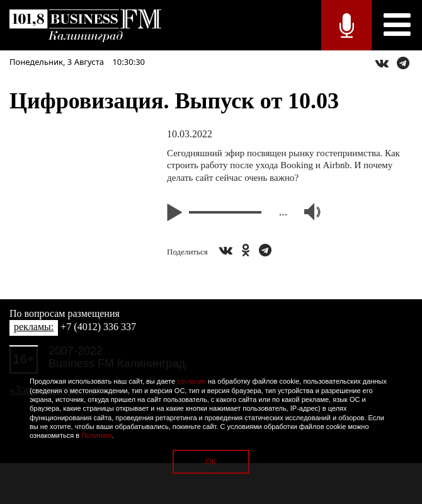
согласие (191, 381)
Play (176, 212)
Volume (307, 212)
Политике (97, 435)
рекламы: (34, 327)
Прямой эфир (346, 25)
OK (211, 462)
